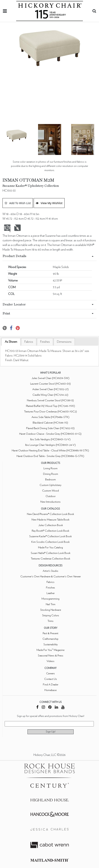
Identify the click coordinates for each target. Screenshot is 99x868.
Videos (50, 661)
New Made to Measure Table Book (50, 520)
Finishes (45, 342)
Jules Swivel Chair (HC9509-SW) (50, 378)
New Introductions (50, 502)
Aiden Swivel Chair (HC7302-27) (50, 389)
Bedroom (50, 480)
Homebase (50, 690)
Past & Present (50, 633)
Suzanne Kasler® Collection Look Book (50, 536)
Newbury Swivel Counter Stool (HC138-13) (50, 400)
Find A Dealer (51, 685)
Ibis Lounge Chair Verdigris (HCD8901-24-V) (50, 445)
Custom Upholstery (50, 485)
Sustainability (51, 644)
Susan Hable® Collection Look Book (51, 553)
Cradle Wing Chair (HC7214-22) (50, 395)
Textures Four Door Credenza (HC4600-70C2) (50, 412)
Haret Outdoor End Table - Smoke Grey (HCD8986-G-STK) (50, 456)
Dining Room (51, 474)
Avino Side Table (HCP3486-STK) (50, 417)
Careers (50, 673)
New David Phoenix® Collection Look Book (50, 514)
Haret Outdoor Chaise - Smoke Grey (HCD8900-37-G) (50, 434)
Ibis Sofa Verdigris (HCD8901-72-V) (50, 439)
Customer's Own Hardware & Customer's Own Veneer (51, 576)
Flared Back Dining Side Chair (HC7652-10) (50, 428)
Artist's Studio (50, 571)
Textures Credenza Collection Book (50, 559)
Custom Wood (50, 491)
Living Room (50, 468)
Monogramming (50, 599)
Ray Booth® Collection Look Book (50, 531)
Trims (50, 621)
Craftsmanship (50, 639)
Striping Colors (51, 615)
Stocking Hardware (51, 610)
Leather (51, 593)
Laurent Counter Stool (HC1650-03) (50, 384)
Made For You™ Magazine (50, 650)
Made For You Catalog (50, 547)
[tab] (11, 342)
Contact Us (51, 679)
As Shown (11, 342)
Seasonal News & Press (51, 656)
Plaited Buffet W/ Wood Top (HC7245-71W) (50, 406)
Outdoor (51, 496)
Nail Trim (51, 604)
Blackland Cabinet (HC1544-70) (50, 423)
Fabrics (29, 342)
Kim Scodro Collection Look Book (50, 542)
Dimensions (64, 342)
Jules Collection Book (51, 525)
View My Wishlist (49, 203)
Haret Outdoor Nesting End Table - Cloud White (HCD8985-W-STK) (50, 451)
